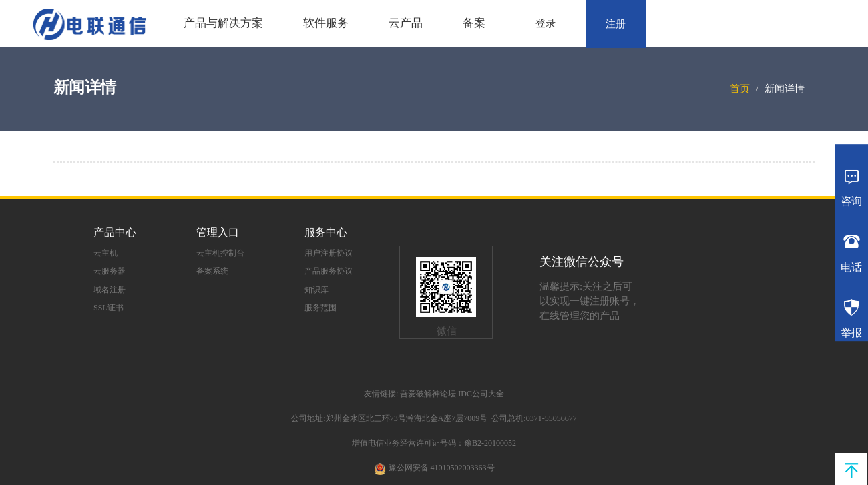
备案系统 (212, 271)
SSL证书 (108, 308)
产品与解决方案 (223, 23)
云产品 (406, 23)
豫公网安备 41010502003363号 (442, 468)
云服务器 (110, 271)
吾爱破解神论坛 (428, 394)
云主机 (105, 253)
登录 (546, 23)
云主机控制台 (220, 253)
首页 (740, 89)
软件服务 (326, 23)
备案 (474, 23)
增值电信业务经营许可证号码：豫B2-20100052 (434, 443)
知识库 (316, 290)
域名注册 (110, 290)
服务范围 (320, 308)
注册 (616, 24)
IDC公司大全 (481, 394)
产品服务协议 (329, 271)
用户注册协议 (329, 253)
